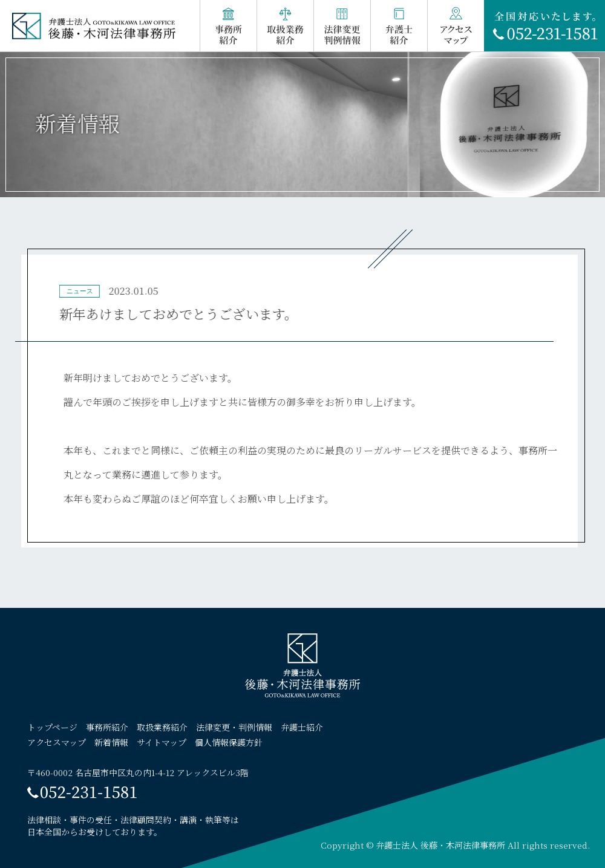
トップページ (52, 727)
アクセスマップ (57, 742)
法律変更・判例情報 (234, 727)
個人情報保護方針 (229, 742)
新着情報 (111, 742)
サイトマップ (162, 742)
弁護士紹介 (302, 727)
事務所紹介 (107, 727)
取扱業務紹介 (162, 727)
